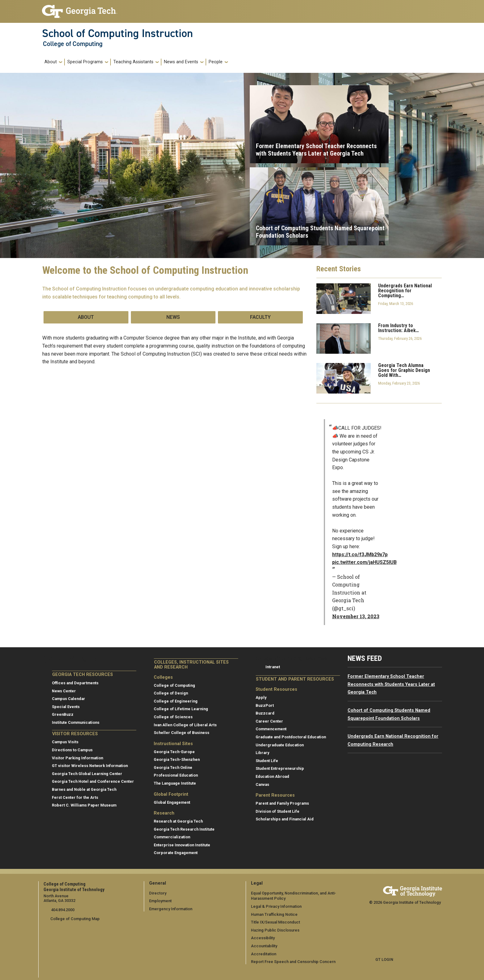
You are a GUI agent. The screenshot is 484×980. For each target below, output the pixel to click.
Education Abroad (272, 776)
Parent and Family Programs (282, 803)
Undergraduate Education (280, 745)
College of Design (171, 693)
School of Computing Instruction (117, 33)
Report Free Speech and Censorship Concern (293, 962)
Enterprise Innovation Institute (182, 845)
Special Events (66, 707)
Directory (158, 893)
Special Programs (85, 62)
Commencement (271, 729)
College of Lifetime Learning (181, 709)
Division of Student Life (277, 811)
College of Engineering (176, 701)
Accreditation (264, 954)
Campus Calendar (69, 699)
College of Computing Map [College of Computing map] (75, 919)
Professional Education (176, 775)
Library (262, 753)
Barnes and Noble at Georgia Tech (84, 789)
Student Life (267, 761)
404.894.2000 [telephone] (62, 910)
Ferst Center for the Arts (75, 797)
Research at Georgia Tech (178, 821)
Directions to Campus (72, 750)
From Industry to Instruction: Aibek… (398, 328)
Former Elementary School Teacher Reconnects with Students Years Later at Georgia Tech (316, 150)
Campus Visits (65, 742)
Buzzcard (265, 713)
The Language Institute (175, 783)
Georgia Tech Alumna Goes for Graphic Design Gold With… (404, 370)
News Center (64, 691)
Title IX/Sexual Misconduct (275, 922)
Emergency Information (171, 909)
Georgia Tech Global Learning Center (87, 774)
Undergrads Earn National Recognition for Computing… (405, 291)
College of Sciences (173, 717)
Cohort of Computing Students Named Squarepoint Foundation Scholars (320, 232)
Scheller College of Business (181, 733)
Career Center (269, 721)
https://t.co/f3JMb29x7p (360, 555)
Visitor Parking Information (77, 758)
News (173, 317)
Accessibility (263, 938)
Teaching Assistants (133, 62)
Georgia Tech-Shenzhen (177, 759)
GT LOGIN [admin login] (384, 959)
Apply (261, 697)
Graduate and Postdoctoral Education (291, 737)
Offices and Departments (75, 683)
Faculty (260, 317)
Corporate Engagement (176, 853)
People (216, 62)
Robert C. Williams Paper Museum (84, 805)
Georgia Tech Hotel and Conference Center (93, 781)
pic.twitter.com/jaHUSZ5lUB (364, 562)
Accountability (264, 946)
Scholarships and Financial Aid (285, 819)
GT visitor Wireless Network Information (90, 766)
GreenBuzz (63, 714)
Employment (160, 901)
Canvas (262, 784)
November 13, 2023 (356, 616)
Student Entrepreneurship (280, 768)
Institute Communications (76, 722)
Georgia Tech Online (173, 767)
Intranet (273, 667)
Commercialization (172, 837)
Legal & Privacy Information (276, 906)
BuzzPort (265, 705)
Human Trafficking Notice (274, 914)
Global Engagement (172, 802)
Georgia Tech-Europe (174, 752)
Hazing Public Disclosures (275, 930)
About (51, 62)
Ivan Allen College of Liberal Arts (185, 725)
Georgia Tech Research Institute (184, 829)
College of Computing (73, 44)
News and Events (181, 62)
